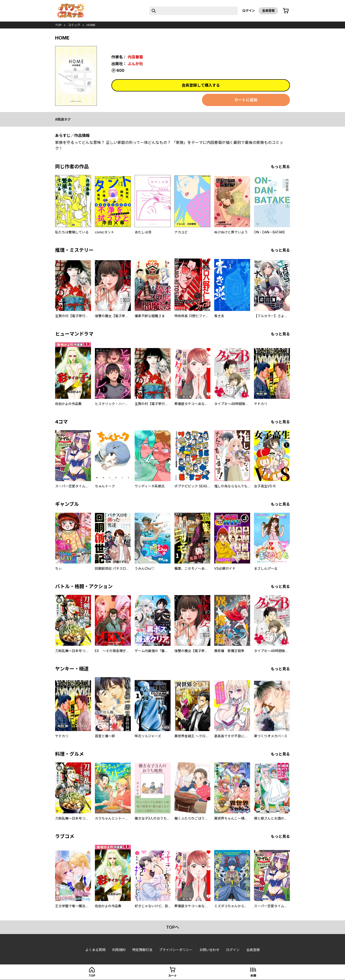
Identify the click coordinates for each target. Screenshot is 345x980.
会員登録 (268, 11)
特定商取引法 (142, 950)
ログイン (249, 11)
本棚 (253, 976)
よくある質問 (95, 950)
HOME (91, 25)
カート (172, 976)
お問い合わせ (209, 950)
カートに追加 (246, 100)
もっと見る (280, 167)
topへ (173, 927)
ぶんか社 (135, 64)
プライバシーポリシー (176, 950)
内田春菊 (135, 57)
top (58, 25)
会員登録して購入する (201, 85)
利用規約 (119, 950)
